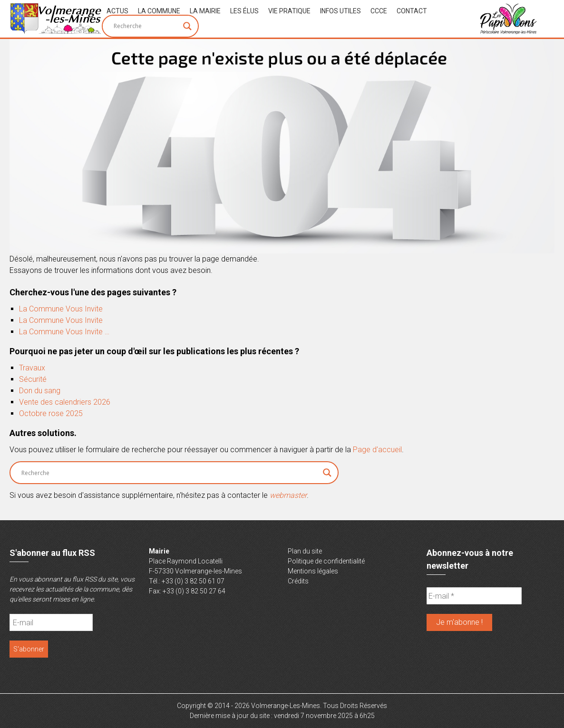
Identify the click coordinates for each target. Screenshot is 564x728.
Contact (412, 11)
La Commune (159, 11)
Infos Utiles (340, 11)
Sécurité (33, 379)
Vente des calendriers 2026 (65, 402)
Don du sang (40, 391)
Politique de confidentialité (326, 561)
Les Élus (244, 11)
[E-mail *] (474, 596)
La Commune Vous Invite (61, 309)
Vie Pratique (289, 11)
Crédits (298, 581)
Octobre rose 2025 (51, 413)
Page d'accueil (377, 450)
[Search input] (146, 26)
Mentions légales (313, 571)
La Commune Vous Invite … (64, 332)
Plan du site (305, 551)
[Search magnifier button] (187, 26)
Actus (117, 11)
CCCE (379, 11)
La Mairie (205, 11)
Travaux (32, 368)
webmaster (288, 495)
